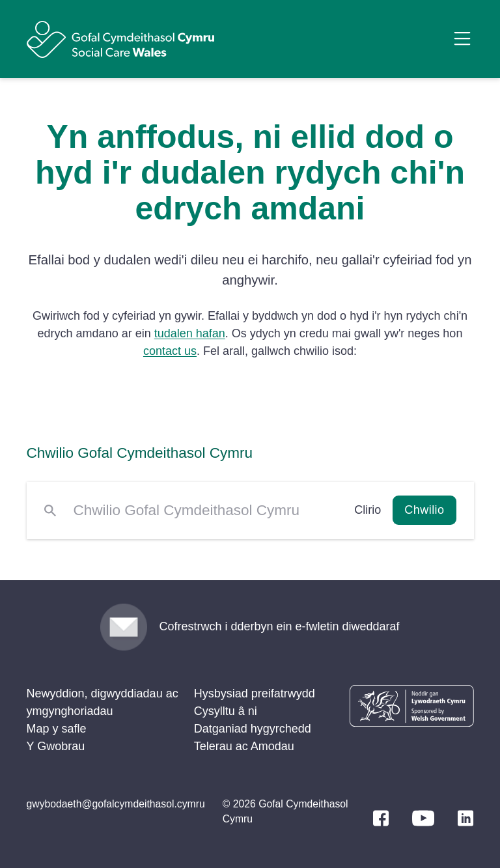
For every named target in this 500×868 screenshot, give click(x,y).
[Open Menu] (462, 38)
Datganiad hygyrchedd (253, 729)
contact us (170, 351)
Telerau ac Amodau (244, 746)
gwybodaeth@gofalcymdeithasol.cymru (116, 804)
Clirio (368, 510)
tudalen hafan (190, 333)
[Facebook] (381, 818)
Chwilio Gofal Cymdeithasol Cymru (140, 453)
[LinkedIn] (465, 818)
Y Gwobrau (56, 746)
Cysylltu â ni (226, 711)
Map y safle (57, 729)
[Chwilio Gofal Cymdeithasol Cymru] (205, 511)
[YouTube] (423, 818)
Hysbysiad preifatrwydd (255, 693)
